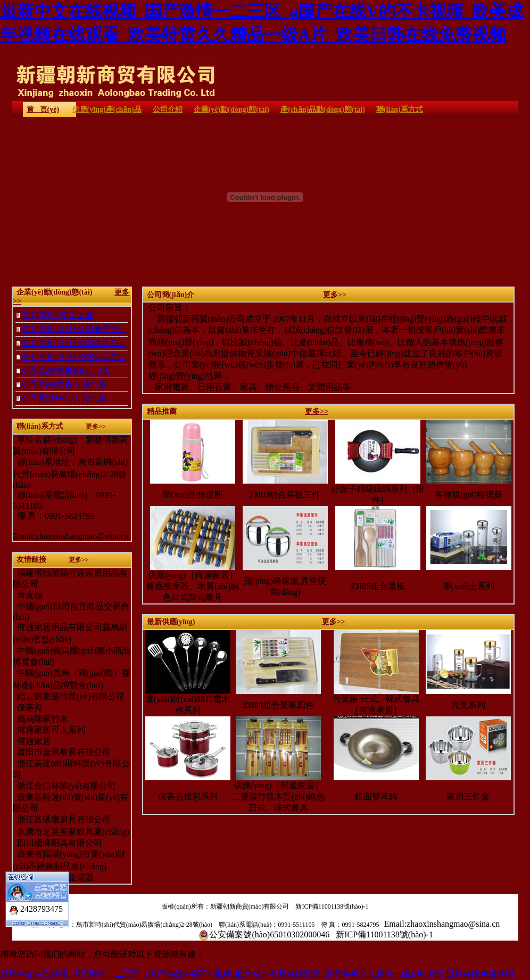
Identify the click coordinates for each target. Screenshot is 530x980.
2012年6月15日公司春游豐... (74, 329)
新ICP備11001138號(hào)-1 (332, 907)
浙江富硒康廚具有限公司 (62, 819)
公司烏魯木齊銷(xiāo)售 (66, 370)
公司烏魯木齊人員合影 (64, 384)
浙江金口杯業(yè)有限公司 (64, 786)
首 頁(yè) (43, 109)
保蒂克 (28, 708)
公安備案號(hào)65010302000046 (269, 934)
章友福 (30, 595)
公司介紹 (168, 109)
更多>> (335, 295)
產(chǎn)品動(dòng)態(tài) (323, 109)
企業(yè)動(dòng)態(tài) (231, 109)
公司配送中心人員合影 (64, 398)
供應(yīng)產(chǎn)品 (107, 109)
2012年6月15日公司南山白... (74, 343)
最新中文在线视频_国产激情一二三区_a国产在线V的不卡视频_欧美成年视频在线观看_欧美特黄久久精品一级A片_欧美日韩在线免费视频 (257, 974)
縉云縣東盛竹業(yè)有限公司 (70, 696)
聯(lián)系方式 (400, 109)
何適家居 (32, 741)
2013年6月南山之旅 (58, 315)
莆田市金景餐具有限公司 (62, 752)
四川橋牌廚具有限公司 (57, 843)
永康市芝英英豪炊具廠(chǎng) (71, 832)
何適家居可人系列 (49, 730)
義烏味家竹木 (40, 719)
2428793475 (42, 904)
